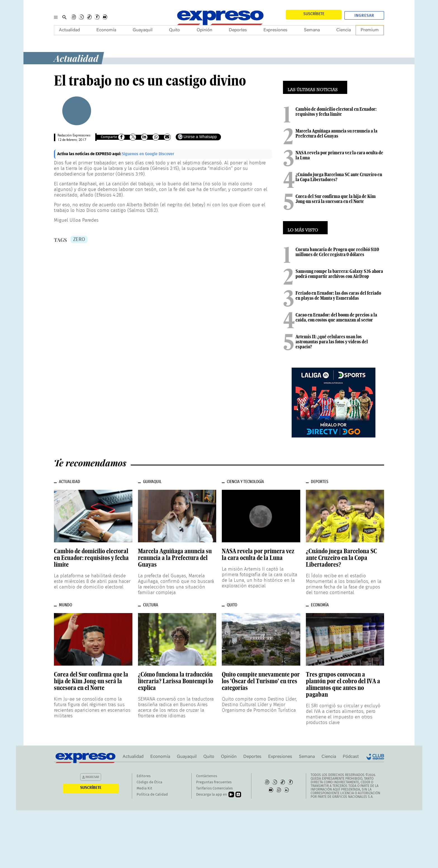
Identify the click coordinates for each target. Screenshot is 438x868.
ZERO (79, 240)
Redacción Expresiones (74, 136)
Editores (144, 776)
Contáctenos (207, 776)
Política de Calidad (152, 795)
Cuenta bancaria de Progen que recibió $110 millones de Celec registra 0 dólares (337, 252)
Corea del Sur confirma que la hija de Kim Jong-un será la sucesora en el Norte (336, 199)
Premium (370, 30)
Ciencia (344, 30)
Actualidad (69, 30)
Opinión (204, 30)
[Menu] (56, 17)
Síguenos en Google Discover (148, 154)
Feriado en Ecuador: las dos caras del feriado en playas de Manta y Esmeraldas (338, 295)
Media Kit (144, 788)
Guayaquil (143, 30)
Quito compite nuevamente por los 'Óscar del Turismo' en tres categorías (261, 681)
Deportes (238, 30)
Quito (174, 30)
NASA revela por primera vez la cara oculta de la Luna (339, 155)
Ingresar (364, 16)
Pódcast (351, 757)
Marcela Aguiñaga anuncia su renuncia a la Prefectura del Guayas (336, 133)
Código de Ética (149, 782)
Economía (106, 30)
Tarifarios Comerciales (214, 788)
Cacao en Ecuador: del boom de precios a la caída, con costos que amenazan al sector (336, 317)
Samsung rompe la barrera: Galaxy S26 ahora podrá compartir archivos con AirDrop (339, 274)
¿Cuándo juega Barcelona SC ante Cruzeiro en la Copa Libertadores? (339, 177)
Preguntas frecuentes (214, 782)
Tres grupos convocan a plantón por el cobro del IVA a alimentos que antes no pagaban (343, 684)
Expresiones (275, 30)
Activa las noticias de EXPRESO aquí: (90, 154)
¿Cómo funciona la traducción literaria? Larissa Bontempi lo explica (176, 681)
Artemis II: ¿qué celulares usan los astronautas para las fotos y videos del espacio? (332, 342)
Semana (312, 30)
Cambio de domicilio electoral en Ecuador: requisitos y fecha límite (336, 112)
